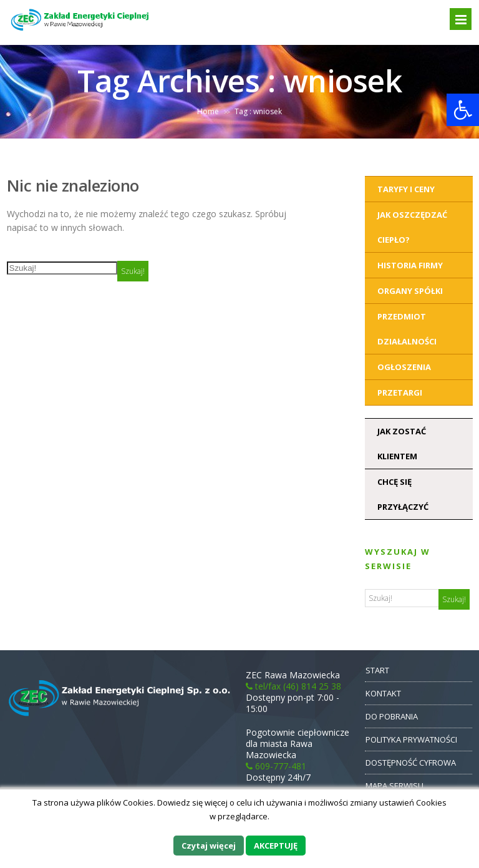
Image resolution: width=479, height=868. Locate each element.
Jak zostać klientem (402, 444)
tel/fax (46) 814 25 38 (293, 686)
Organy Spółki (410, 291)
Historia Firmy (410, 265)
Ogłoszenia (404, 367)
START (377, 670)
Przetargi (400, 393)
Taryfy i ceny (406, 189)
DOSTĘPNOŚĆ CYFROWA (411, 763)
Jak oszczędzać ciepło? (412, 227)
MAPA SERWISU (394, 786)
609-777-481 (276, 766)
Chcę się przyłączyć (403, 494)
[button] (463, 110)
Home (208, 111)
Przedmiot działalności (407, 329)
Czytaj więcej (209, 846)
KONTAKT (383, 693)
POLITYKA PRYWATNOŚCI (411, 739)
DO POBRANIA (392, 716)
